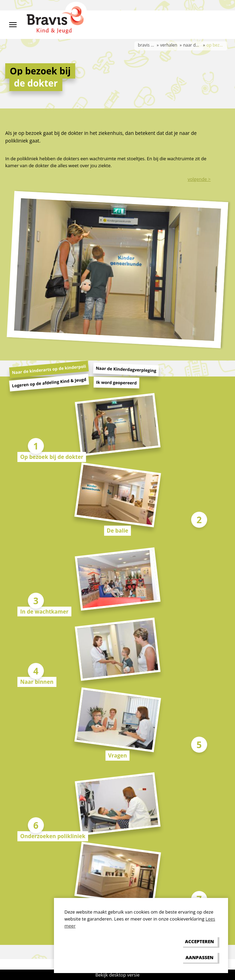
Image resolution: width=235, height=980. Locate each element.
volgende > (199, 179)
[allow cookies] (199, 942)
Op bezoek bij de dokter (52, 457)
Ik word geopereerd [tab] (116, 383)
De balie (118, 531)
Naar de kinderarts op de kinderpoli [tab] (49, 369)
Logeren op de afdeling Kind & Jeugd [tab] (49, 382)
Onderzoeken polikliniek (53, 836)
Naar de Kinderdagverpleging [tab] (126, 369)
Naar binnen (37, 682)
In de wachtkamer (44, 612)
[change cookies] (199, 957)
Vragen (118, 755)
